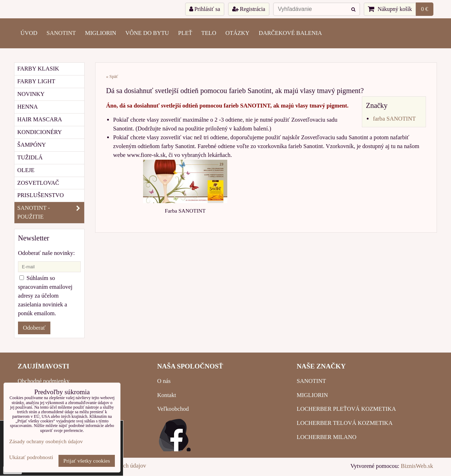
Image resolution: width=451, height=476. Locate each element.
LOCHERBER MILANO (326, 437)
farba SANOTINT (394, 119)
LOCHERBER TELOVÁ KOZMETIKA (345, 423)
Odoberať (34, 328)
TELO (209, 33)
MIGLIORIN (101, 33)
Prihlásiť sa (205, 9)
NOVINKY (31, 94)
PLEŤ (185, 33)
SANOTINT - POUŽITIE (51, 213)
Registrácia (249, 9)
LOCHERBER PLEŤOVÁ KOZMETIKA (346, 409)
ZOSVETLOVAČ (38, 183)
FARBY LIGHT (36, 81)
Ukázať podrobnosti (31, 457)
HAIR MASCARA (40, 119)
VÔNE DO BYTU (147, 33)
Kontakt (167, 395)
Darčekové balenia (290, 33)
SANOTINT (61, 33)
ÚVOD (29, 33)
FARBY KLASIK (38, 69)
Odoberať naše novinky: (46, 253)
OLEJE (26, 170)
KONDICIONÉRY (40, 132)
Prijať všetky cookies (87, 461)
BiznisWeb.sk (417, 466)
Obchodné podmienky (44, 381)
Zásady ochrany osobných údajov (46, 441)
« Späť (112, 77)
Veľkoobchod (173, 409)
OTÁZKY (237, 33)
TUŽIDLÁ (30, 157)
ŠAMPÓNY (32, 145)
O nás (164, 381)
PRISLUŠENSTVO (41, 195)
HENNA (27, 107)
